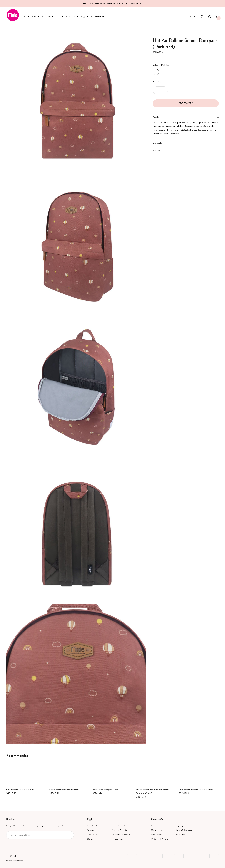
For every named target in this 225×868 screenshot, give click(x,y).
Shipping (179, 826)
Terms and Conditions (121, 835)
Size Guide (156, 826)
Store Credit (181, 835)
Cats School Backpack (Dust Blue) (21, 789)
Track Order (156, 835)
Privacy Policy (118, 839)
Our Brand (92, 826)
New (36, 17)
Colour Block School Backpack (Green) (196, 789)
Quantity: (157, 82)
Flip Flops (48, 17)
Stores (90, 839)
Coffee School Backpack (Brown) (64, 789)
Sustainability (93, 830)
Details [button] (186, 117)
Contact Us (92, 835)
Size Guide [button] (186, 143)
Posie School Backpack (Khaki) (106, 789)
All (27, 17)
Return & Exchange (184, 830)
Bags (85, 17)
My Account (156, 830)
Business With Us (119, 830)
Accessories (97, 17)
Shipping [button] (186, 150)
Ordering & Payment (160, 839)
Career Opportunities (121, 826)
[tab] (186, 117)
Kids (60, 17)
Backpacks (72, 17)
